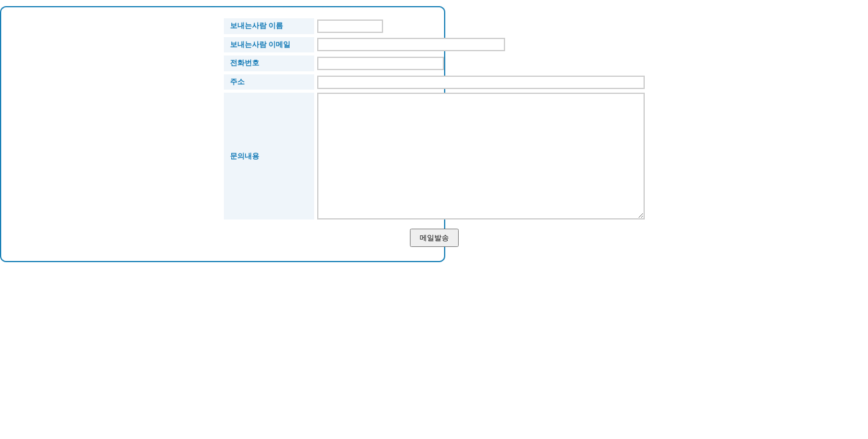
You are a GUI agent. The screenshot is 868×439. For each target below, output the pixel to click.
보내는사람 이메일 (260, 45)
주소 (237, 82)
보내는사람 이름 (256, 26)
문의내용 (245, 156)
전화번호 (245, 63)
